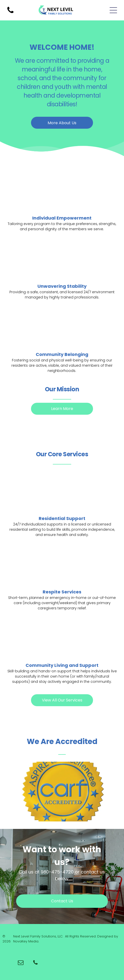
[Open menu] (113, 10)
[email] (21, 963)
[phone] (35, 963)
